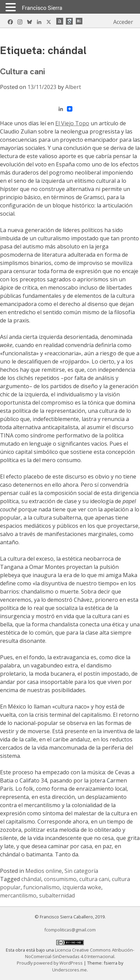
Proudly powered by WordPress (50, 963)
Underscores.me (69, 970)
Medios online (44, 871)
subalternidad (57, 895)
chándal (31, 879)
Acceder (123, 22)
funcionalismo (42, 887)
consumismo (60, 879)
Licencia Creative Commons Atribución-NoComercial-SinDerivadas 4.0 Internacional (80, 953)
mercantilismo (18, 895)
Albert (73, 87)
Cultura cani (22, 71)
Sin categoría (81, 871)
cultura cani (94, 879)
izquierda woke (82, 887)
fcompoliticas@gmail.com (70, 930)
